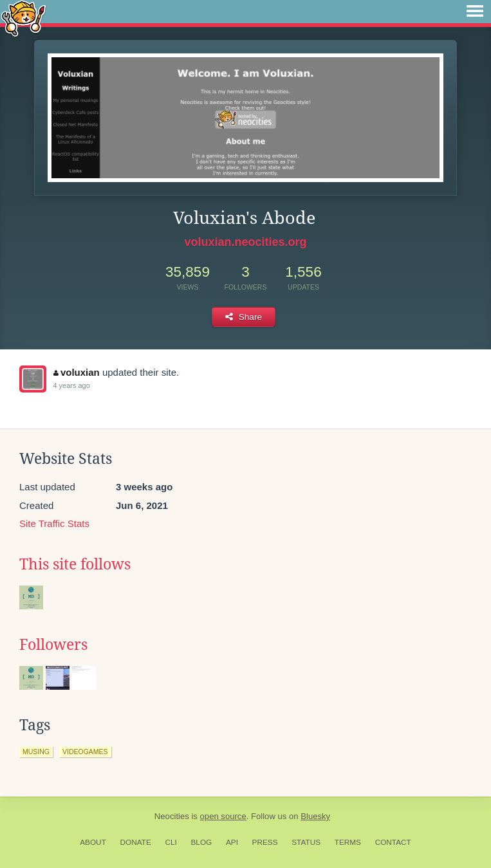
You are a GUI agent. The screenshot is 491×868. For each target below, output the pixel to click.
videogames (85, 752)
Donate (136, 842)
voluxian (76, 372)
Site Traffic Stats (54, 523)
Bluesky (315, 816)
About (93, 842)
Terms (348, 842)
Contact (393, 842)
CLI (171, 842)
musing (36, 752)
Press (265, 842)
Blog (201, 842)
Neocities (172, 816)
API (232, 842)
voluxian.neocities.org (245, 242)
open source (223, 816)
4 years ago (71, 385)
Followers (53, 645)
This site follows (75, 564)
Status (306, 842)
